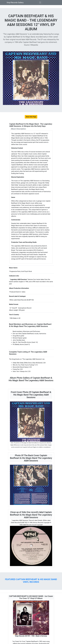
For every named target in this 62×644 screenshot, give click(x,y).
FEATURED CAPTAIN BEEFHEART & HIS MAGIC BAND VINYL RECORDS (31, 581)
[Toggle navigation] (40, 3)
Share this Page (31, 117)
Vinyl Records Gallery (15, 3)
